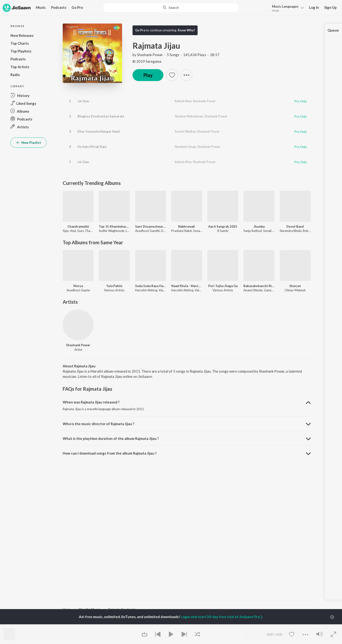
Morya (78, 286)
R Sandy (223, 231)
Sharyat (295, 286)
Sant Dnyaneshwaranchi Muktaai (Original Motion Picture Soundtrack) (151, 226)
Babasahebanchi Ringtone (259, 286)
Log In (314, 7)
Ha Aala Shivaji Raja (92, 147)
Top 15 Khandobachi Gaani (114, 226)
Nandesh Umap (185, 147)
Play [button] (148, 75)
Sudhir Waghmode (112, 231)
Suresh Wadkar (185, 131)
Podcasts (59, 7)
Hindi (275, 11)
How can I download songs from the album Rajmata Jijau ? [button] (110, 453)
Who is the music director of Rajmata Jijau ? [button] (98, 424)
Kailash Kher (183, 101)
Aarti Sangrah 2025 (223, 226)
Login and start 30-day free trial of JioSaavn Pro (222, 617)
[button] (287, 8)
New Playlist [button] (28, 142)
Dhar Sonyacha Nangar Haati (99, 131)
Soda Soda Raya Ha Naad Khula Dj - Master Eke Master (151, 286)
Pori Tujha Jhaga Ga (223, 286)
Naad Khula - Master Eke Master (187, 286)
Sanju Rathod (253, 231)
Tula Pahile (114, 286)
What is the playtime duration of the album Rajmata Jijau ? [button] (111, 438)
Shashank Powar (150, 55)
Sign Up (330, 7)
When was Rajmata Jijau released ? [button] (91, 402)
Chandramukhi (78, 226)
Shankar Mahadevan (189, 116)
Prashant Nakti (181, 231)
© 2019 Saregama (147, 61)
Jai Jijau (83, 101)
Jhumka (259, 226)
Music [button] (41, 7)
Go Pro (77, 7)
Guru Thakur (86, 231)
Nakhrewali (187, 226)
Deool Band (295, 226)
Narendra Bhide (291, 231)
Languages (285, 6)
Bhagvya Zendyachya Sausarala (101, 116)
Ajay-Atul (69, 231)
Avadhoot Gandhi (147, 231)
